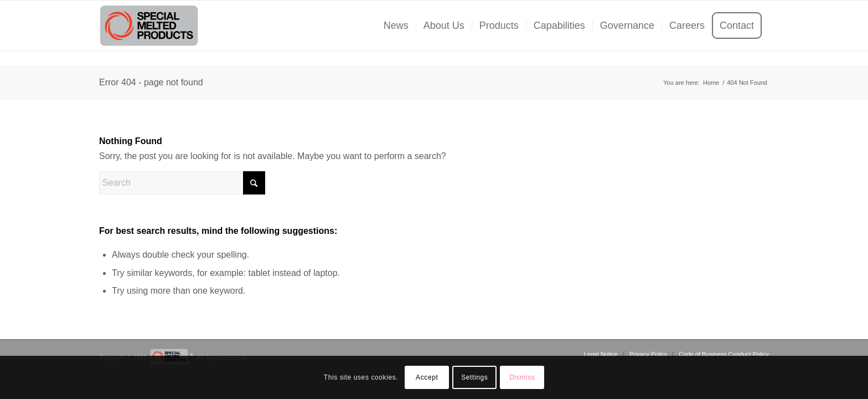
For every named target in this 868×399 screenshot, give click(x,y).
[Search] (182, 183)
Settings (474, 377)
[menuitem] (396, 25)
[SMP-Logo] (149, 25)
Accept (427, 377)
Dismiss (522, 377)
